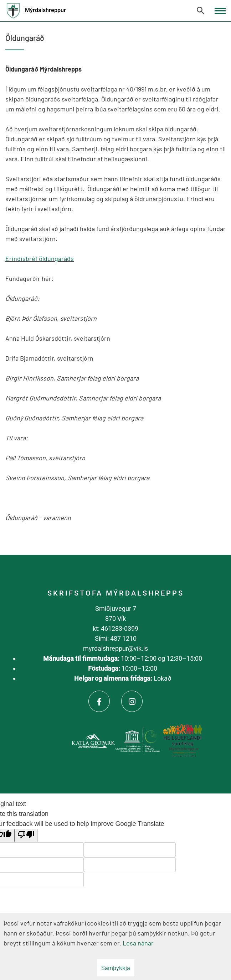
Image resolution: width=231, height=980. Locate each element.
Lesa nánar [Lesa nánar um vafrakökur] (138, 943)
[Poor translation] (26, 835)
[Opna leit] (201, 11)
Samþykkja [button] (116, 968)
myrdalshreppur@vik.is (115, 648)
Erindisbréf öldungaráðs (40, 258)
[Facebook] (99, 701)
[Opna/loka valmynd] (220, 11)
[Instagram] (132, 701)
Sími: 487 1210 (116, 638)
